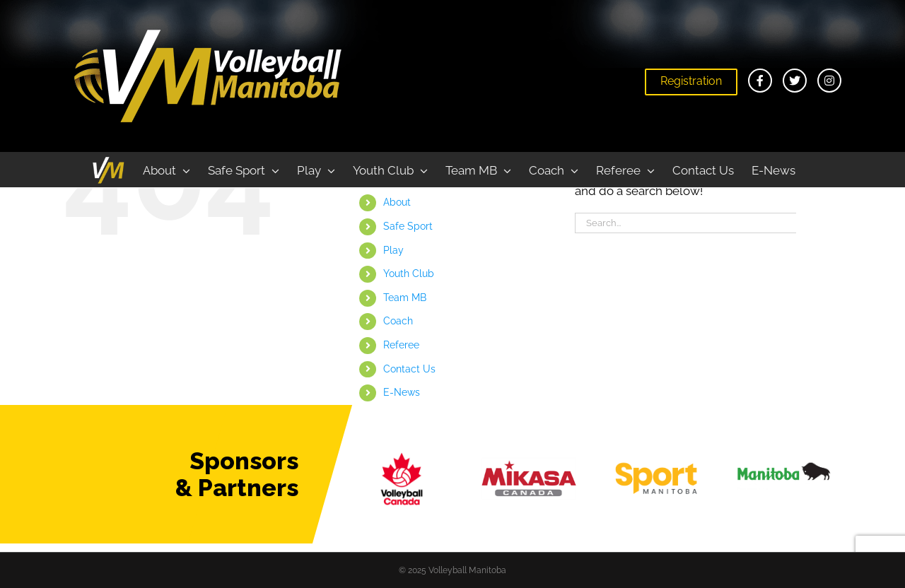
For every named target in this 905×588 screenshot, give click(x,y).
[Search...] (685, 223)
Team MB (405, 298)
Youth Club (409, 274)
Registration (691, 81)
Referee (401, 345)
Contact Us (409, 369)
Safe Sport (408, 226)
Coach (398, 321)
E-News (402, 392)
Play (393, 250)
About (397, 202)
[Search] (808, 223)
